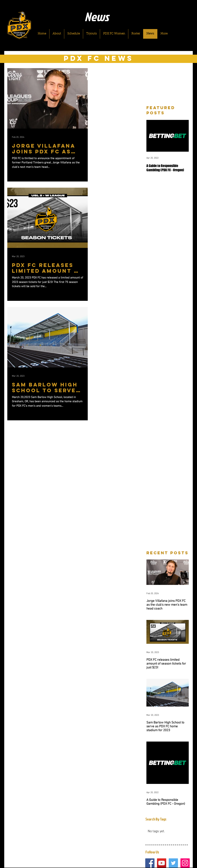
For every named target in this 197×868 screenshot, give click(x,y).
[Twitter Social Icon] (173, 863)
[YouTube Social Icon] (162, 863)
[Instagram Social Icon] (185, 863)
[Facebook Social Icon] (150, 863)
